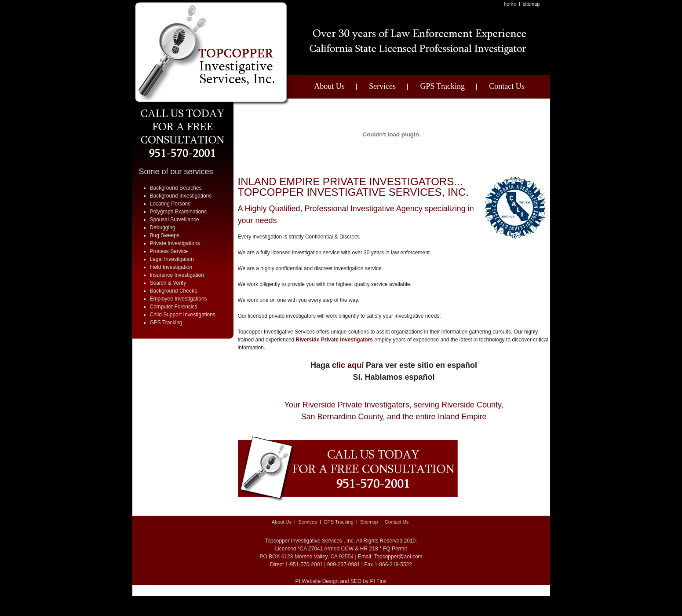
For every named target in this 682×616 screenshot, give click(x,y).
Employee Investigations (179, 299)
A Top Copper (212, 54)
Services (382, 86)
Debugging (163, 227)
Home (510, 4)
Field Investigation (171, 267)
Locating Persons (170, 204)
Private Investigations (175, 243)
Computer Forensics (174, 307)
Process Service (169, 251)
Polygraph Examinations (178, 212)
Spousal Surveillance (175, 220)
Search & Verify (168, 283)
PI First (378, 581)
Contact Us (507, 86)
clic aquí (348, 365)
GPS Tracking (442, 86)
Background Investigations (181, 196)
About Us (329, 86)
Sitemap (531, 4)
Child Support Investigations (183, 315)
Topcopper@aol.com (398, 557)
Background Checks (173, 291)
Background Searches (176, 188)
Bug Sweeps (165, 235)
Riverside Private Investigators (334, 340)
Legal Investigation (172, 259)
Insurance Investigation (177, 275)
